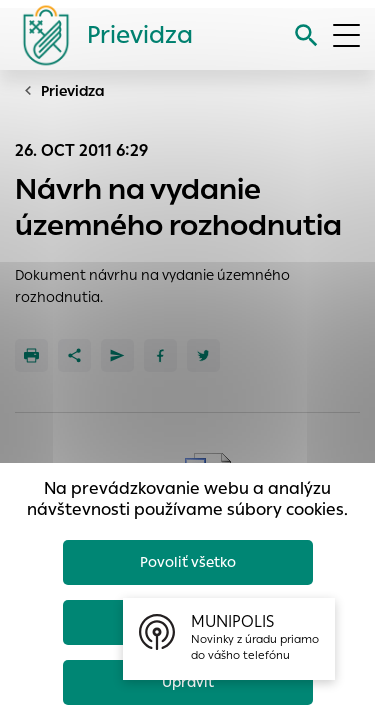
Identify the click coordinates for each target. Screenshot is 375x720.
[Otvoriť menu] (346, 35)
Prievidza (73, 91)
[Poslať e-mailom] (117, 355)
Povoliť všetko (188, 562)
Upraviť (188, 682)
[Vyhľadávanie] (306, 35)
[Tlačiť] (31, 355)
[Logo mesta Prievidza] (100, 35)
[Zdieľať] (74, 355)
